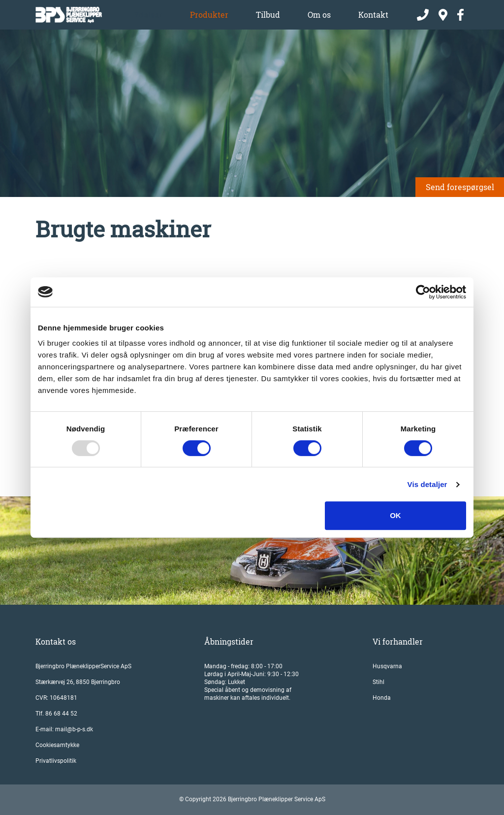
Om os (319, 15)
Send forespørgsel (460, 187)
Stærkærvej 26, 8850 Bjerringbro (78, 682)
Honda (382, 698)
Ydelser (148, 15)
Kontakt (373, 15)
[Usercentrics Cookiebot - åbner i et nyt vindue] (423, 292)
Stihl (378, 682)
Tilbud (268, 15)
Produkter (209, 15)
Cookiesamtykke (57, 745)
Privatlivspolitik (56, 761)
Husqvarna (387, 666)
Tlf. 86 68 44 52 (56, 714)
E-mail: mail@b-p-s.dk (64, 729)
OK (395, 515)
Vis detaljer (427, 484)
